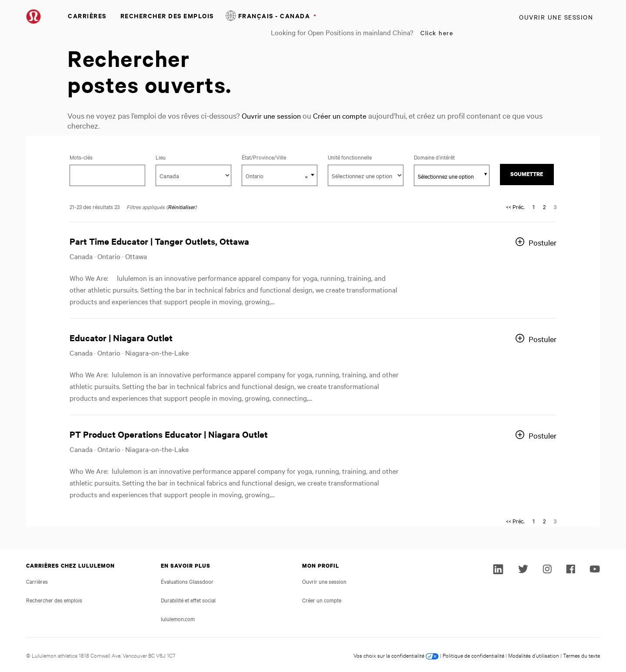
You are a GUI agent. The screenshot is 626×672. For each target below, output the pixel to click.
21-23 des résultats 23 (95, 206)
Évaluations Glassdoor (187, 581)
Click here (437, 33)
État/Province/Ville (273, 157)
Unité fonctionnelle (350, 157)
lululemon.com (178, 619)
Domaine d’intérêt (434, 157)
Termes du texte (581, 655)
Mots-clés (81, 157)
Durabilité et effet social (188, 600)
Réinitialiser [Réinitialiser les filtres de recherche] (181, 206)
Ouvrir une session (556, 17)
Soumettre (527, 174)
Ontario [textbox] (277, 176)
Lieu (161, 157)
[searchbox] (447, 176)
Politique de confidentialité (473, 655)
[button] (306, 176)
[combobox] (280, 175)
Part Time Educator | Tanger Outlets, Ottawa (159, 241)
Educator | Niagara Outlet (121, 338)
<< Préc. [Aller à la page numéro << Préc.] (515, 206)
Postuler (543, 242)
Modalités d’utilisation (534, 655)
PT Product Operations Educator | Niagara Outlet (169, 434)
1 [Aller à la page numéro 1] (534, 206)
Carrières (87, 15)
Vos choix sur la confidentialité (396, 655)
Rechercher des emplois (167, 15)
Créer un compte (343, 115)
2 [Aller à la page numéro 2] (544, 206)
